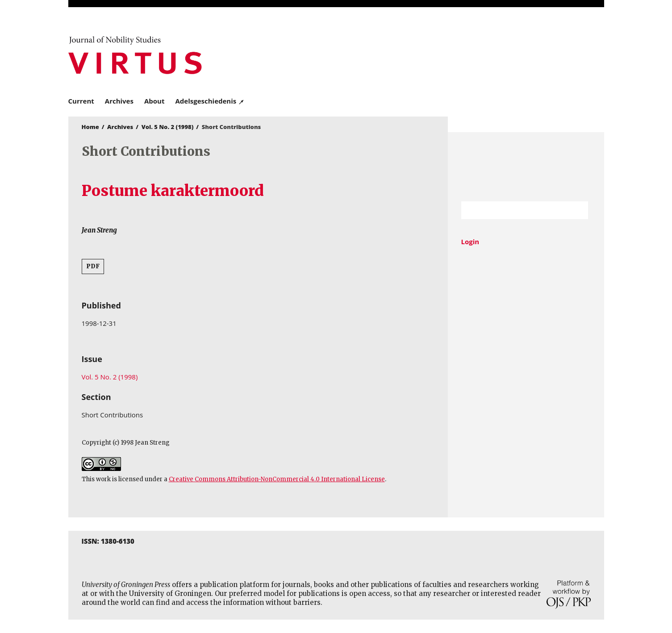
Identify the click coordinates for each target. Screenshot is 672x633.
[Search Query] (514, 210)
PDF (93, 266)
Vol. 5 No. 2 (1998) (168, 127)
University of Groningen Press (466, 54)
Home (90, 127)
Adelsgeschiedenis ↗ (210, 101)
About (154, 101)
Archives (119, 101)
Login (470, 242)
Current (81, 101)
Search (577, 210)
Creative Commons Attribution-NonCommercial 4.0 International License (277, 479)
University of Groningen (526, 167)
